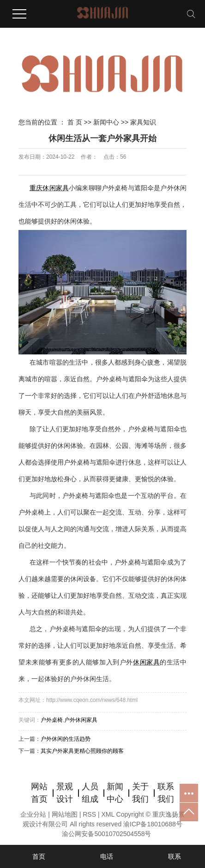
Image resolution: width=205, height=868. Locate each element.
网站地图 (66, 814)
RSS (89, 814)
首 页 (75, 122)
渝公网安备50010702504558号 (106, 834)
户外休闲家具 (81, 720)
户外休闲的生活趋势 (66, 739)
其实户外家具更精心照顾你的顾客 (82, 751)
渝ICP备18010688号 (153, 824)
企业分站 (33, 814)
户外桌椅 (52, 720)
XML (108, 814)
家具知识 (143, 122)
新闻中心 (106, 122)
